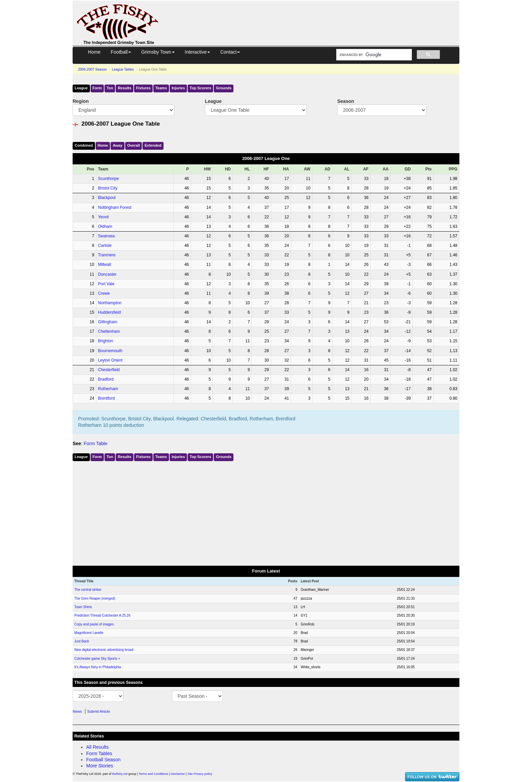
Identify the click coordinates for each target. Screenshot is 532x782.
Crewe (104, 293)
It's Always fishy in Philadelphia (98, 667)
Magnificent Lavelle (89, 633)
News (77, 711)
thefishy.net (120, 774)
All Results (97, 747)
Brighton (106, 341)
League (81, 88)
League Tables (123, 69)
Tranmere (107, 255)
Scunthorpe (108, 179)
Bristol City (108, 188)
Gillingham (108, 322)
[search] (373, 55)
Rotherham (108, 389)
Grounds (224, 88)
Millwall (105, 265)
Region (81, 101)
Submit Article (99, 711)
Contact (230, 52)
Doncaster (107, 274)
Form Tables (99, 753)
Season (346, 101)
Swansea (106, 236)
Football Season (103, 760)
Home (94, 52)
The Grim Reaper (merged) (95, 598)
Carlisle (105, 245)
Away (118, 145)
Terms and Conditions (154, 774)
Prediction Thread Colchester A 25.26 (102, 615)
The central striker (88, 590)
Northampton (110, 303)
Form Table (96, 443)
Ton (110, 88)
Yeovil (103, 217)
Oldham (105, 226)
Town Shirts (83, 607)
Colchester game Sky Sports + (97, 659)
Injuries (178, 88)
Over (134, 145)
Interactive (198, 52)
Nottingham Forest (115, 207)
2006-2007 (92, 69)
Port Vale (106, 284)
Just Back (82, 641)
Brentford (106, 398)
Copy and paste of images (94, 624)
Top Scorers (200, 88)
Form (97, 88)
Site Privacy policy (200, 774)
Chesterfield (109, 370)
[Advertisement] (315, 16)
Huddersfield (109, 312)
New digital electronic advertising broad (104, 650)
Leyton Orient (110, 360)
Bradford (106, 379)
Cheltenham (109, 331)
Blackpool (107, 198)
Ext (153, 145)
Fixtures (143, 88)
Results (125, 88)
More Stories (100, 766)
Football (121, 52)
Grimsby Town (158, 52)
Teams (161, 88)
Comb (84, 145)
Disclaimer (178, 774)
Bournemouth (110, 351)
